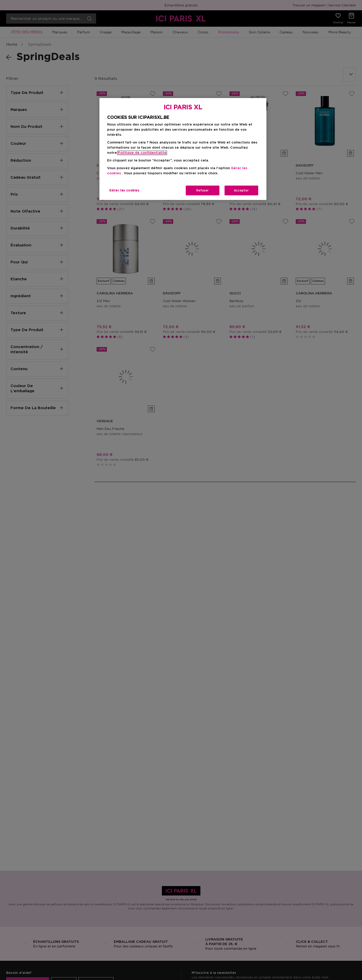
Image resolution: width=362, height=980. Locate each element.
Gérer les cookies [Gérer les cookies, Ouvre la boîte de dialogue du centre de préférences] (124, 190)
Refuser (202, 190)
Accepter (241, 190)
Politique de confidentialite (142, 153)
